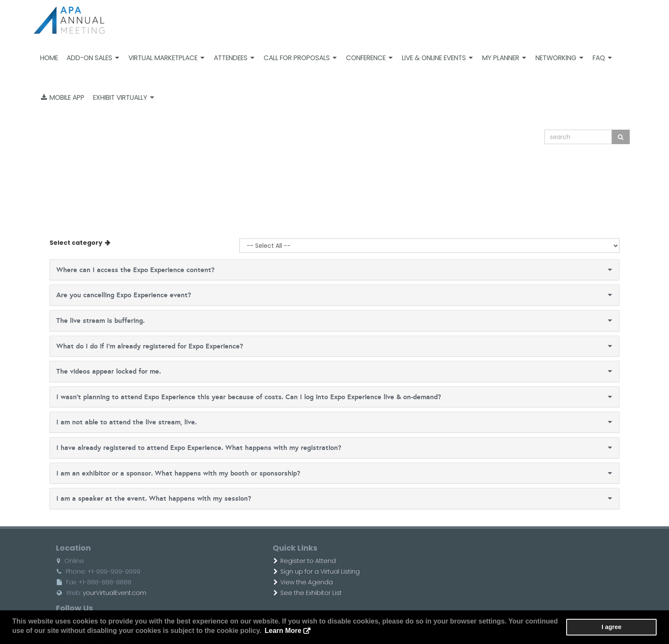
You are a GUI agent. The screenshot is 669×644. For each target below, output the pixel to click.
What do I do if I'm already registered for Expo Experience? (136, 346)
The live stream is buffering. (87, 321)
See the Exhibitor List (276, 593)
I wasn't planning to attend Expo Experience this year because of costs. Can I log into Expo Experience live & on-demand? (235, 397)
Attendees (234, 58)
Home (49, 58)
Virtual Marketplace (166, 58)
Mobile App (63, 97)
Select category (63, 243)
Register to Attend (273, 561)
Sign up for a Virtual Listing (285, 571)
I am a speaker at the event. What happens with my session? (140, 498)
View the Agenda (272, 582)
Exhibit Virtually (124, 97)
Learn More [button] (248, 631)
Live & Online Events (437, 58)
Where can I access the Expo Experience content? (122, 270)
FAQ (602, 58)
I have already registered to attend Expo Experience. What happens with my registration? (185, 448)
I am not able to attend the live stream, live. (113, 422)
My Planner (504, 58)
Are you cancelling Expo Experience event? (110, 295)
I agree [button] (631, 627)
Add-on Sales (93, 58)
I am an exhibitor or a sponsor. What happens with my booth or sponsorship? (165, 473)
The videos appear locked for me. (95, 371)
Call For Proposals (300, 58)
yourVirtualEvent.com (101, 593)
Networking (559, 58)
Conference (369, 58)
